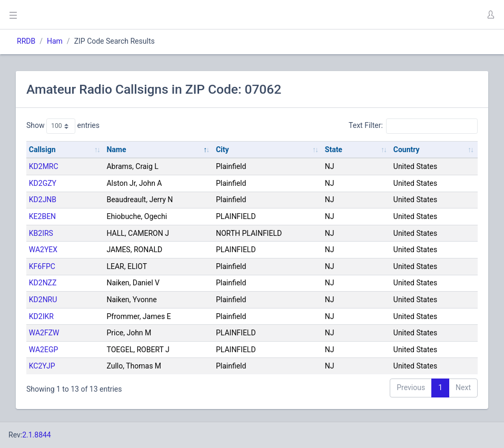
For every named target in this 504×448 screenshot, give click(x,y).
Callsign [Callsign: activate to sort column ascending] (42, 150)
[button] (490, 15)
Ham (55, 41)
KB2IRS (41, 233)
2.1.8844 (37, 435)
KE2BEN (42, 216)
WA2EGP (43, 350)
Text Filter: (413, 126)
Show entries (63, 126)
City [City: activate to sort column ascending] (223, 150)
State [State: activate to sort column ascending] (334, 150)
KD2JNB (43, 200)
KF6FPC (42, 266)
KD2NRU (43, 300)
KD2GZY (43, 183)
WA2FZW (44, 333)
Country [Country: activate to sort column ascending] (407, 150)
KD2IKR (41, 316)
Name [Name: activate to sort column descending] (116, 150)
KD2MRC (44, 166)
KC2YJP (42, 366)
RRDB (26, 41)
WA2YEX (43, 250)
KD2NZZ (43, 283)
